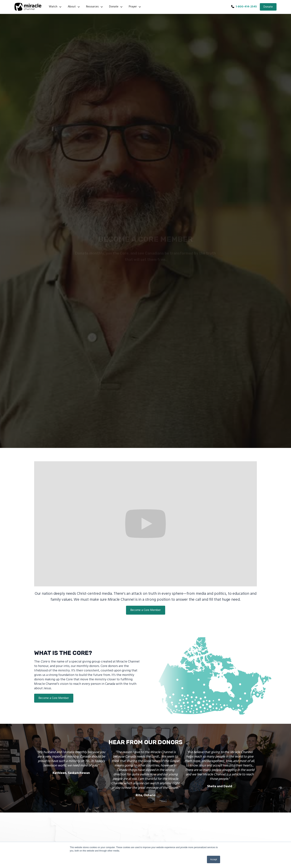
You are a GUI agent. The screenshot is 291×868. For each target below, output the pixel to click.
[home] (28, 7)
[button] (55, 7)
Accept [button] (214, 859)
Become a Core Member (146, 610)
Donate (268, 7)
